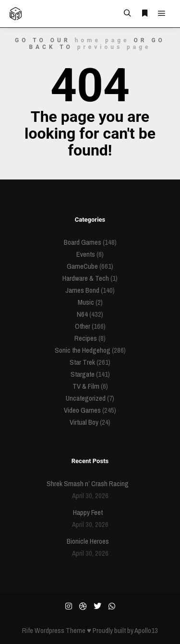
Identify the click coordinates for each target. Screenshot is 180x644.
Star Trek (82, 362)
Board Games (83, 242)
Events (86, 254)
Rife (28, 630)
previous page (114, 47)
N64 (82, 314)
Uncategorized (86, 398)
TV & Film (86, 386)
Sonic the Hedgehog (83, 350)
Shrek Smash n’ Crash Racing (88, 483)
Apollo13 (146, 630)
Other (83, 326)
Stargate (83, 374)
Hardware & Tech (86, 278)
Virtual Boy (84, 422)
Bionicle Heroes (88, 541)
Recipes (86, 338)
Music (86, 302)
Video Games (82, 410)
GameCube (82, 266)
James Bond (82, 290)
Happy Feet (88, 512)
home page (102, 40)
